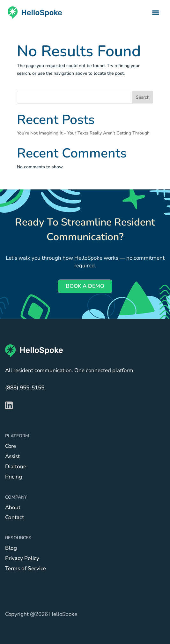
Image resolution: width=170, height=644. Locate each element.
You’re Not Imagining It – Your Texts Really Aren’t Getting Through (83, 133)
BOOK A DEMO (85, 286)
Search (143, 97)
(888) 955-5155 (25, 388)
